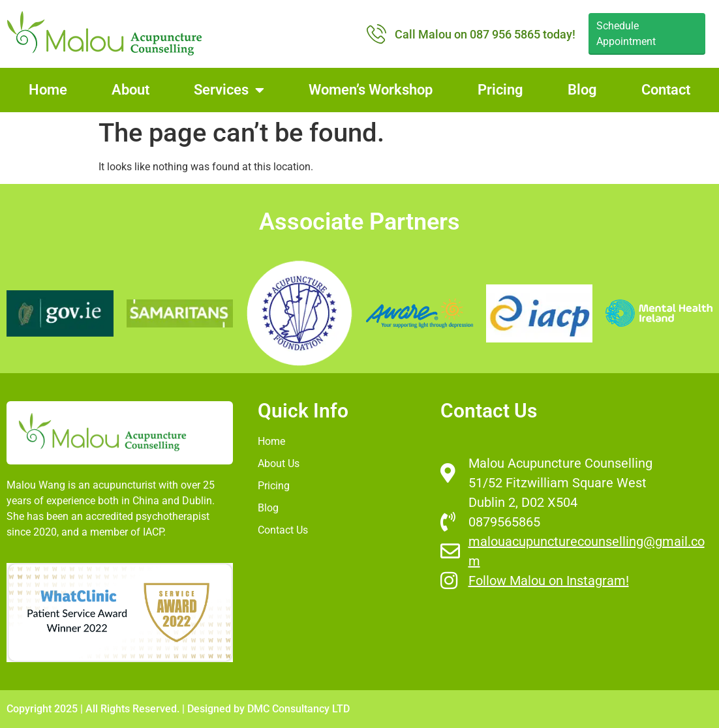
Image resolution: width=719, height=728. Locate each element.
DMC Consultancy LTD (298, 709)
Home (48, 90)
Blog (582, 90)
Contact (666, 90)
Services (229, 90)
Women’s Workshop (371, 90)
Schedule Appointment (626, 34)
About (130, 90)
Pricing (500, 90)
